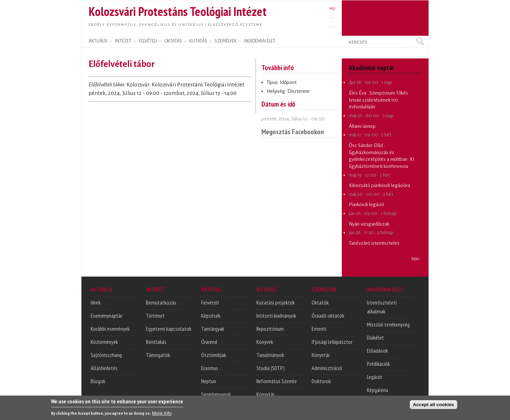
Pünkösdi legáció (367, 205)
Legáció (375, 377)
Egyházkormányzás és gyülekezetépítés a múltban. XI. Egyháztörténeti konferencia (382, 159)
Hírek (96, 302)
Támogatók (158, 355)
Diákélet (375, 337)
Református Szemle (277, 381)
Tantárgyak (213, 329)
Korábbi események (110, 329)
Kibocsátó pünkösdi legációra (379, 185)
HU (332, 8)
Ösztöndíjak (214, 355)
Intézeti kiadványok (276, 316)
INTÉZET (123, 41)
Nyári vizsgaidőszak (369, 224)
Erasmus (210, 368)
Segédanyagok (216, 394)
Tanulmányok (270, 355)
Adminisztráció (327, 368)
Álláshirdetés (104, 368)
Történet (155, 316)
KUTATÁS (198, 41)
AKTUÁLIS (98, 41)
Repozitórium (270, 329)
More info (162, 414)
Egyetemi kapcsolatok (169, 329)
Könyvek (265, 342)
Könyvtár (265, 394)
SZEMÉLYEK (226, 41)
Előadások (377, 351)
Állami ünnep (362, 126)
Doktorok (321, 381)
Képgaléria (378, 390)
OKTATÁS (173, 41)
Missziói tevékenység (388, 324)
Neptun (209, 381)
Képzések (211, 316)
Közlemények (104, 342)
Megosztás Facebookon (293, 132)
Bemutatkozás (161, 302)
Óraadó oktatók (328, 316)
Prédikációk (378, 364)
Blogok (98, 381)
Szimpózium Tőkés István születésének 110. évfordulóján (378, 100)
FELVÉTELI (148, 41)
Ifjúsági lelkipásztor (332, 342)
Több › (416, 259)
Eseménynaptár (106, 316)
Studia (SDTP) (271, 368)
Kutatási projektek (276, 302)
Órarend (209, 342)
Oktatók (320, 302)
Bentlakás (156, 342)
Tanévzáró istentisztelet (374, 243)
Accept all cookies (433, 405)
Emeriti (319, 329)
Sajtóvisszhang (106, 355)
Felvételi (210, 302)
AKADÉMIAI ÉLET (260, 41)
